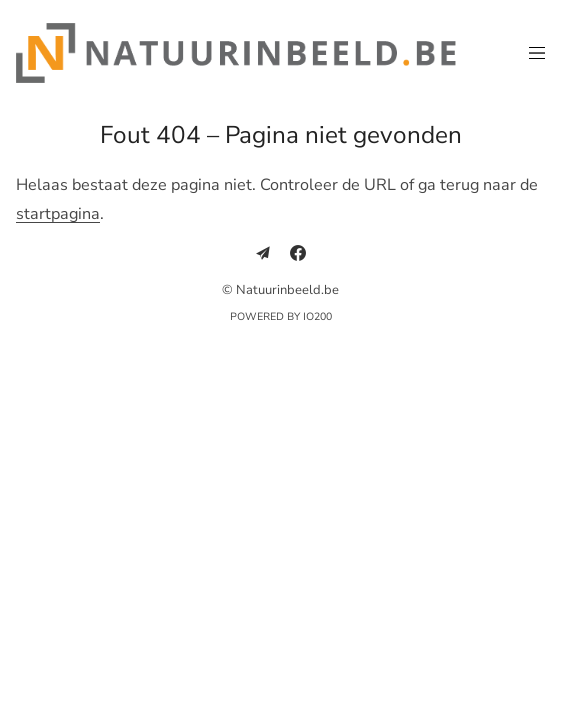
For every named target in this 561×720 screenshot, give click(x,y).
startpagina (58, 214)
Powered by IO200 (281, 316)
